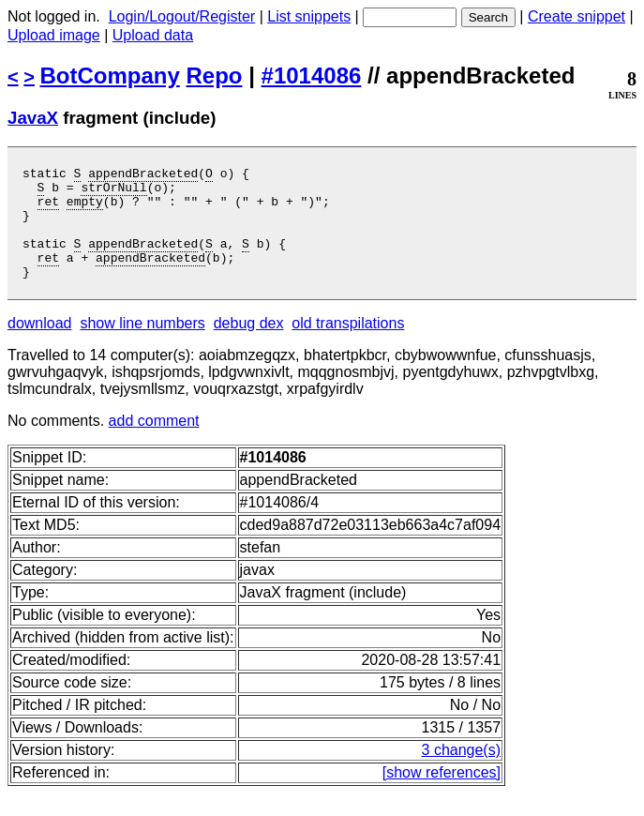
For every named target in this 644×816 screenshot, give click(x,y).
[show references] (442, 795)
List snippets (309, 16)
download (40, 346)
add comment (154, 443)
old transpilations (348, 346)
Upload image (54, 35)
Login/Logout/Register (182, 16)
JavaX (33, 118)
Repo (215, 76)
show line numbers (142, 346)
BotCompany (110, 76)
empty (85, 209)
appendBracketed (143, 175)
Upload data (153, 35)
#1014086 (312, 76)
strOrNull (113, 192)
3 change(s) (462, 772)
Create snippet (577, 16)
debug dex (249, 346)
